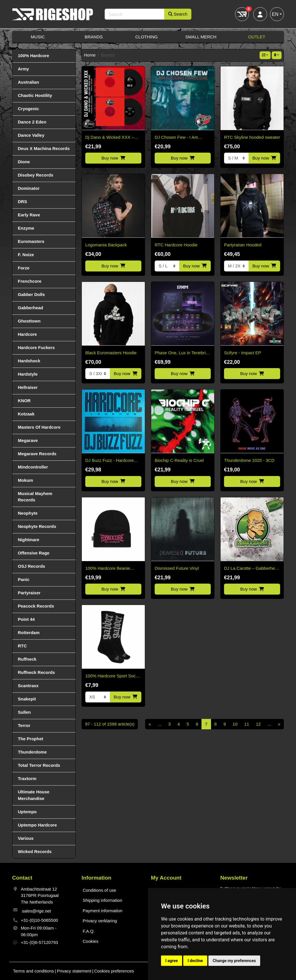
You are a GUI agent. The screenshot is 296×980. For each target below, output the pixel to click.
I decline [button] (195, 961)
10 (235, 724)
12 (258, 724)
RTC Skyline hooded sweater (252, 137)
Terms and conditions (34, 971)
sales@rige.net (36, 911)
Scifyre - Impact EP (243, 353)
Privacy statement (74, 971)
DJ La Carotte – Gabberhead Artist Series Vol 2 (252, 569)
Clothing (147, 37)
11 (247, 724)
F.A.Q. (89, 931)
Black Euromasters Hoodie (111, 353)
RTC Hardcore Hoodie (176, 245)
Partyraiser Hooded (243, 245)
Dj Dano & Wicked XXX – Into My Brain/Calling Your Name (110, 138)
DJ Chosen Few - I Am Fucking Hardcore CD (176, 138)
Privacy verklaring (100, 921)
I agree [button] (172, 961)
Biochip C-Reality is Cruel (179, 460)
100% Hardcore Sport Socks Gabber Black (113, 676)
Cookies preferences (114, 971)
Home (90, 55)
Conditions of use (99, 890)
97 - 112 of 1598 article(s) (110, 724)
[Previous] (150, 724)
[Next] (279, 724)
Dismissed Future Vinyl (177, 568)
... (160, 724)
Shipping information (102, 900)
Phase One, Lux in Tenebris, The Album (182, 353)
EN (275, 14)
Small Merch (201, 37)
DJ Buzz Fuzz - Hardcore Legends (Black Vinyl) (110, 461)
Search (178, 14)
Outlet (257, 37)
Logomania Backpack (106, 245)
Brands (94, 37)
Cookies (90, 941)
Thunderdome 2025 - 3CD (249, 460)
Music (38, 37)
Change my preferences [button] (234, 961)
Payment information (103, 911)
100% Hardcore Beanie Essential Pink (108, 569)
